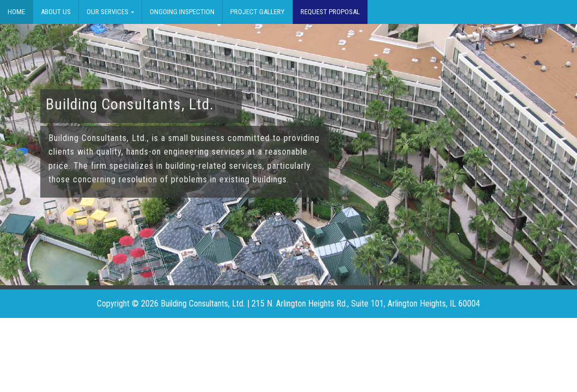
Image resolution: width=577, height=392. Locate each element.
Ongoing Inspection (182, 12)
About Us (56, 12)
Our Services (108, 12)
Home (16, 12)
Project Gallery (257, 12)
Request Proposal (330, 12)
